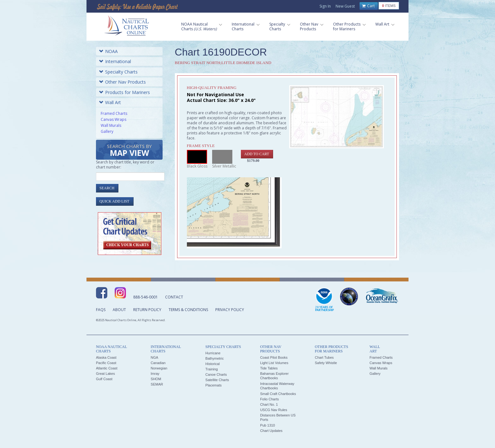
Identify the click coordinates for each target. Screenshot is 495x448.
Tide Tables (269, 368)
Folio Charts (269, 399)
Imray (155, 374)
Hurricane (213, 353)
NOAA (108, 51)
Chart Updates (271, 431)
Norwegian (159, 368)
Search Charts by (129, 151)
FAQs (101, 310)
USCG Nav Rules (274, 410)
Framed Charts (114, 113)
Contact (174, 297)
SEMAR (157, 384)
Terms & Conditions (188, 310)
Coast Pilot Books (274, 357)
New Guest (345, 6)
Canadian (158, 363)
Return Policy (147, 310)
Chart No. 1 (269, 404)
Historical (213, 364)
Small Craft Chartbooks (278, 394)
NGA (154, 357)
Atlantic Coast (107, 368)
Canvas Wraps (113, 119)
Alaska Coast (106, 357)
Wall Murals (111, 125)
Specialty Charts (118, 72)
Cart (368, 6)
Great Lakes (105, 374)
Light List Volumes (274, 363)
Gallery (107, 131)
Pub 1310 (268, 425)
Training (212, 369)
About (119, 310)
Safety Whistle (326, 363)
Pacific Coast (106, 363)
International (115, 61)
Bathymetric (215, 358)
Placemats (214, 385)
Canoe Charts (216, 374)
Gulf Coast (104, 379)
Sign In (325, 6)
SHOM (156, 379)
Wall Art (110, 102)
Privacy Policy (230, 310)
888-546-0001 (146, 297)
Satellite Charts (217, 380)
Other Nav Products (122, 82)
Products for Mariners (125, 92)
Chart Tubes (324, 357)
